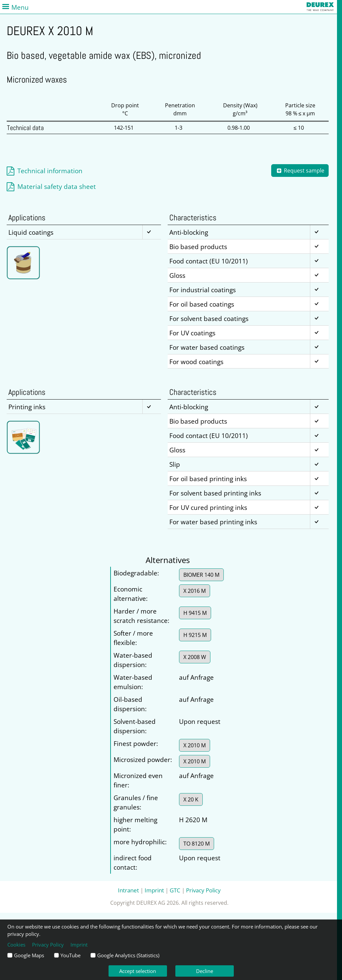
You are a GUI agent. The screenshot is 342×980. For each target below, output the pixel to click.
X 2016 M (195, 591)
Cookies (16, 945)
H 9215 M (195, 635)
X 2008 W (195, 657)
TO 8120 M (197, 844)
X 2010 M (195, 745)
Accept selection (138, 971)
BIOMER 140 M (201, 575)
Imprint (154, 890)
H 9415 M (195, 613)
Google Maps (29, 955)
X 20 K (191, 799)
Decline (205, 971)
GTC (175, 890)
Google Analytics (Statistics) (128, 955)
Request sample (300, 171)
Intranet (128, 890)
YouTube (70, 955)
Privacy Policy (203, 890)
